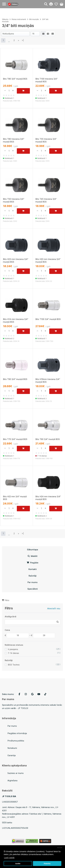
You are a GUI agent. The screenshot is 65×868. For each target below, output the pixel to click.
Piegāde (32, 563)
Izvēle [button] (18, 864)
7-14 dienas (13, 653)
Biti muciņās (34, 19)
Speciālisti (33, 589)
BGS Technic (14, 665)
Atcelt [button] (60, 847)
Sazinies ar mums (16, 773)
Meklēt (33, 556)
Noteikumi (12, 748)
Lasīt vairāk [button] (9, 858)
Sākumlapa (32, 550)
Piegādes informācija (17, 733)
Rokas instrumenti (19, 19)
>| (23, 40)
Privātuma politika (16, 741)
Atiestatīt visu (54, 608)
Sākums (5, 19)
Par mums (32, 582)
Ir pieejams (13, 649)
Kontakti (33, 569)
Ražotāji (33, 576)
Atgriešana (12, 780)
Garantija (12, 755)
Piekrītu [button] (47, 864)
